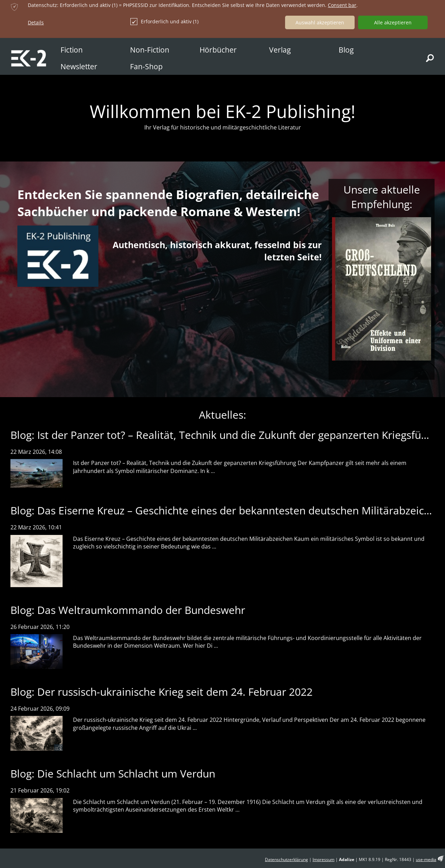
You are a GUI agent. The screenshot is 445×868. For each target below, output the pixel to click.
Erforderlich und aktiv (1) (164, 22)
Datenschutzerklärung (286, 859)
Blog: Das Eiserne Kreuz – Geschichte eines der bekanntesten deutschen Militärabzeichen (226, 510)
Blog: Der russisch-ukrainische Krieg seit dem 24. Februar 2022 (161, 692)
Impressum (323, 859)
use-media (426, 859)
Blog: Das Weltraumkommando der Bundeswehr (128, 610)
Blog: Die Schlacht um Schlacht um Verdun (113, 774)
